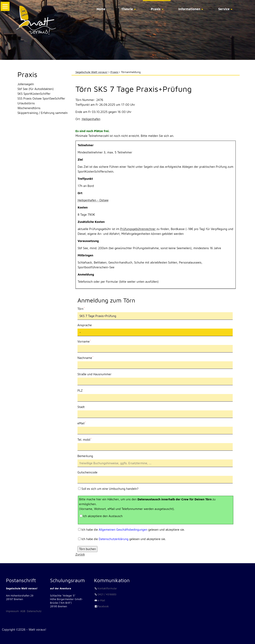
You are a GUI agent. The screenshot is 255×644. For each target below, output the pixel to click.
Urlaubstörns (26, 103)
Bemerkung (85, 456)
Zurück (80, 554)
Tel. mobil (84, 439)
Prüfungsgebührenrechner (138, 229)
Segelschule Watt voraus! (92, 72)
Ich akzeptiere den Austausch (103, 516)
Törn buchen (87, 549)
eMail (84, 423)
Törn (84, 308)
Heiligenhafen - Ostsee (93, 200)
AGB (23, 611)
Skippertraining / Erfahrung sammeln (43, 113)
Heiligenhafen (91, 119)
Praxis (156, 9)
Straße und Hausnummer (95, 374)
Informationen (189, 9)
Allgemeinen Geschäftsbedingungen (123, 530)
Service (224, 9)
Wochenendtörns (29, 108)
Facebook (103, 606)
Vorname (84, 341)
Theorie (127, 9)
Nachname (85, 358)
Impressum (12, 611)
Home (101, 9)
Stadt (81, 407)
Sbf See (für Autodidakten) (36, 89)
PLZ (80, 391)
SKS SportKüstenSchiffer (34, 94)
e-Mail (101, 600)
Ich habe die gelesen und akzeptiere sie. (133, 530)
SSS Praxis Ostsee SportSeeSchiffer (41, 98)
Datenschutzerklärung (114, 539)
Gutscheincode (87, 472)
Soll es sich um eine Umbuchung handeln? (110, 489)
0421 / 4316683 (107, 594)
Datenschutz (34, 611)
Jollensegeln (26, 84)
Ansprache (85, 325)
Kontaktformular (107, 588)
